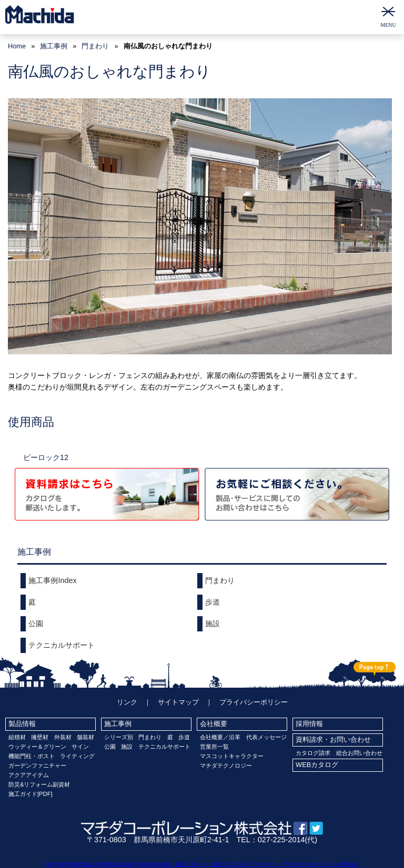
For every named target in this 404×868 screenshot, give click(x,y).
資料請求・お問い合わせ (333, 739)
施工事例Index (52, 580)
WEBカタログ (317, 765)
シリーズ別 (119, 737)
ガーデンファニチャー (37, 765)
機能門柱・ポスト (32, 756)
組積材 (17, 737)
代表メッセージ (266, 737)
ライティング (77, 756)
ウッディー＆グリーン (37, 747)
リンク (127, 702)
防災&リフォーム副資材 (39, 784)
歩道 (213, 602)
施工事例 (118, 724)
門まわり (95, 46)
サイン (80, 747)
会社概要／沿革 (220, 737)
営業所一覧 (214, 747)
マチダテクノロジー (226, 765)
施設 (213, 624)
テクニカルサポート (62, 645)
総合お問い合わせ (359, 753)
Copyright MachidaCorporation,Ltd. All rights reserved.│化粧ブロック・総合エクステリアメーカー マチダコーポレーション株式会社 (202, 864)
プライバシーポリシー (254, 702)
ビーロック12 (46, 457)
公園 (36, 624)
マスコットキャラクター (232, 756)
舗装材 (85, 737)
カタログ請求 (313, 753)
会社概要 (214, 724)
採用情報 (309, 724)
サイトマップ (178, 702)
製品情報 (22, 724)
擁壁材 (40, 737)
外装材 (63, 737)
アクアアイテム (29, 775)
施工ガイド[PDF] (31, 794)
